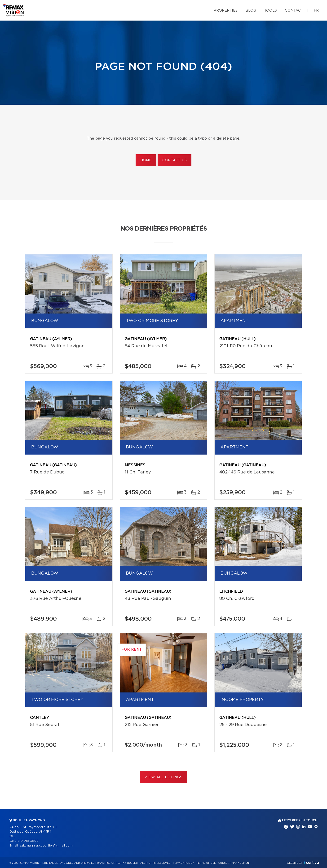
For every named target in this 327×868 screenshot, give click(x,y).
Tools (270, 11)
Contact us (175, 160)
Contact (294, 11)
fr (316, 11)
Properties (226, 11)
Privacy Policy (183, 863)
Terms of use (206, 863)
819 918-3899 (28, 841)
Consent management (234, 863)
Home (146, 160)
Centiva (311, 862)
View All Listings (163, 777)
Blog (251, 11)
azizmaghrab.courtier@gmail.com (46, 846)
